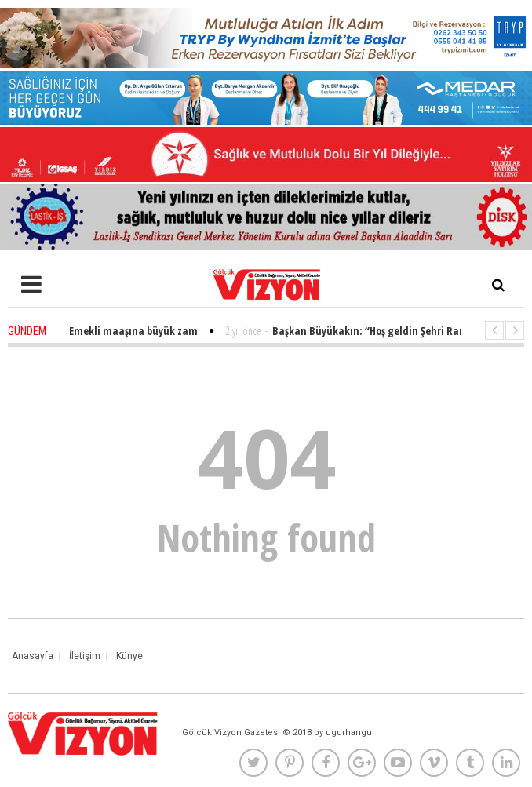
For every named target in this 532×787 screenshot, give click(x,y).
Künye (129, 656)
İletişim (85, 656)
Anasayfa (33, 656)
